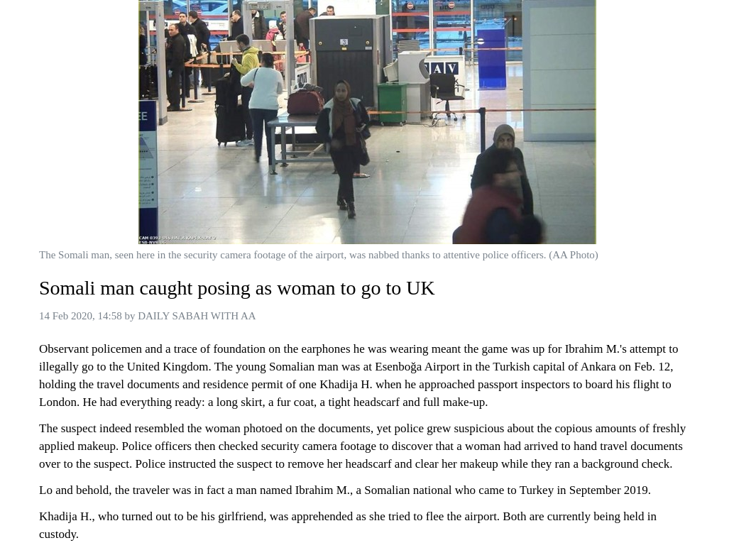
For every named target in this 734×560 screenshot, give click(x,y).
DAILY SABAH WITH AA (197, 316)
